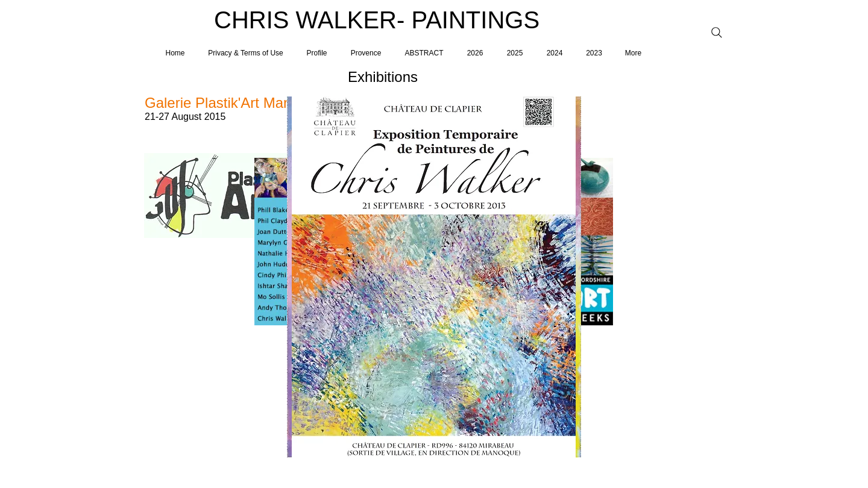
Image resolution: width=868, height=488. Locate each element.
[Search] (717, 33)
